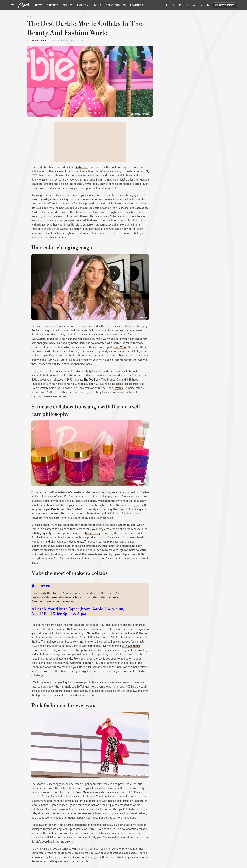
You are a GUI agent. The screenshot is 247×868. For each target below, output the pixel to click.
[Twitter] (194, 6)
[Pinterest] (173, 6)
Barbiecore (82, 167)
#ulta (50, 597)
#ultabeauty (61, 597)
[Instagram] (187, 6)
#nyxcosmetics (64, 602)
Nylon (90, 633)
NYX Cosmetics (131, 646)
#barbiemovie (110, 597)
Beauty (68, 5)
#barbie (74, 597)
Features (137, 5)
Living (97, 5)
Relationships (116, 5)
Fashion (83, 5)
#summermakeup (43, 602)
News (39, 5)
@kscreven (41, 586)
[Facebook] (167, 6)
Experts (53, 5)
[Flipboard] (180, 6)
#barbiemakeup (90, 597)
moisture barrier (136, 537)
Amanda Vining (38, 40)
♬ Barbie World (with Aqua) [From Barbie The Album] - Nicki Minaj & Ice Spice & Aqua (79, 611)
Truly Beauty (92, 533)
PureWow (120, 347)
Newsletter (225, 5)
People (55, 509)
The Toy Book (92, 380)
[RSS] (207, 6)
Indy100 (118, 388)
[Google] (201, 6)
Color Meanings (85, 792)
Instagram (143, 318)
